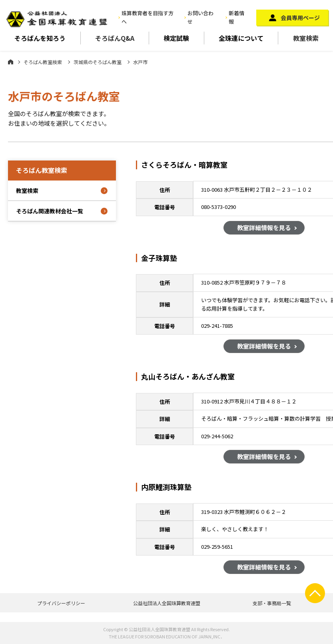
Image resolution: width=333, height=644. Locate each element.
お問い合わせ (200, 17)
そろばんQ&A (115, 38)
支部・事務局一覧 (272, 603)
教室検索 (306, 38)
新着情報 (236, 17)
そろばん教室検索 (43, 62)
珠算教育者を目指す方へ (148, 17)
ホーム (11, 62)
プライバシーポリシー (61, 603)
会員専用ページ (300, 18)
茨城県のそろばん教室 (98, 62)
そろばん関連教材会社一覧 (50, 211)
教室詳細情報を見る (264, 228)
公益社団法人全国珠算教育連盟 (167, 603)
